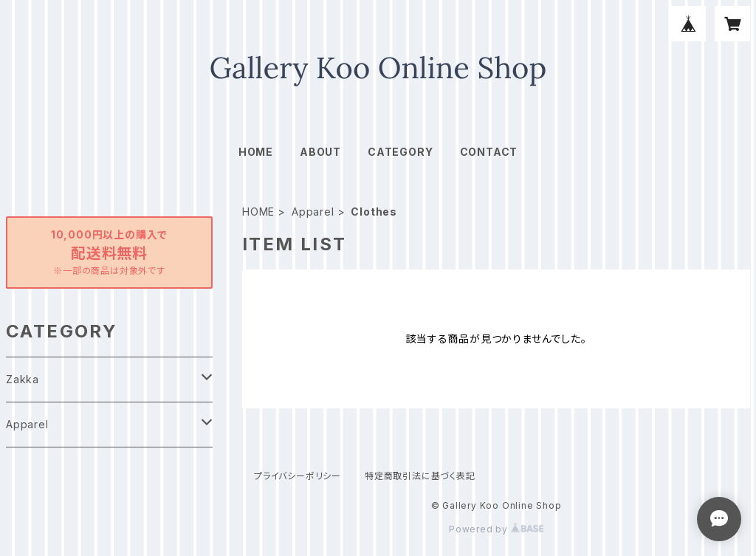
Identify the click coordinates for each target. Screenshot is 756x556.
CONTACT (489, 152)
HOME (256, 152)
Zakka (23, 379)
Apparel (313, 212)
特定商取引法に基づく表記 (420, 476)
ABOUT (320, 152)
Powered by (496, 529)
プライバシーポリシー (298, 476)
